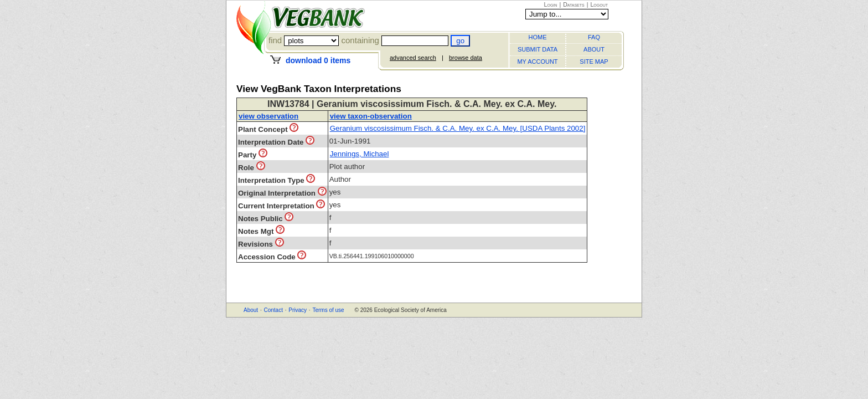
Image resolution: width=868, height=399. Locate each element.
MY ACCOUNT (537, 62)
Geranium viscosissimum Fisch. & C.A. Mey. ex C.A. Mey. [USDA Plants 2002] (458, 128)
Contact (273, 310)
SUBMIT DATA (538, 49)
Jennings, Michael (360, 154)
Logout (599, 4)
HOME (538, 37)
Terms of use (328, 310)
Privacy (298, 310)
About (251, 310)
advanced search (413, 58)
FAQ (594, 37)
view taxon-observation (371, 116)
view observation (268, 116)
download (318, 60)
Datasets (574, 4)
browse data (466, 58)
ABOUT (594, 49)
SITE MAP (594, 62)
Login (551, 4)
